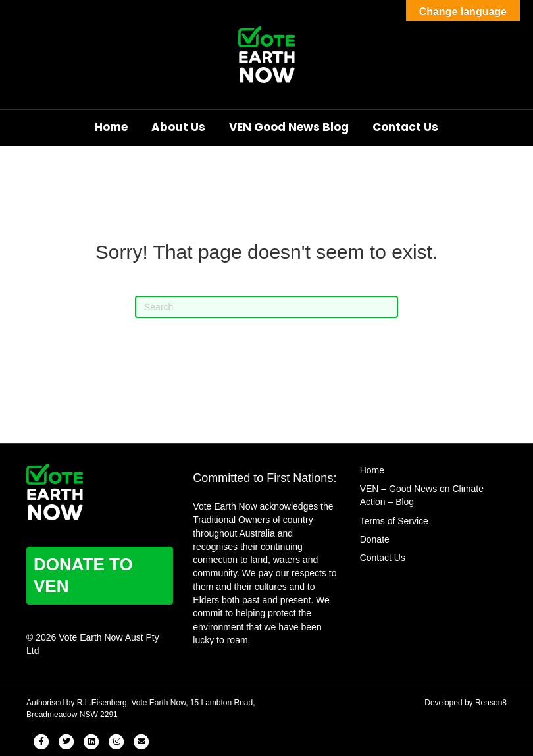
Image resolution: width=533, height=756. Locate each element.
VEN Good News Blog (289, 127)
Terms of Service (394, 521)
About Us (178, 127)
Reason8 (491, 703)
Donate (375, 539)
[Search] (266, 307)
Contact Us (405, 127)
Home (111, 127)
